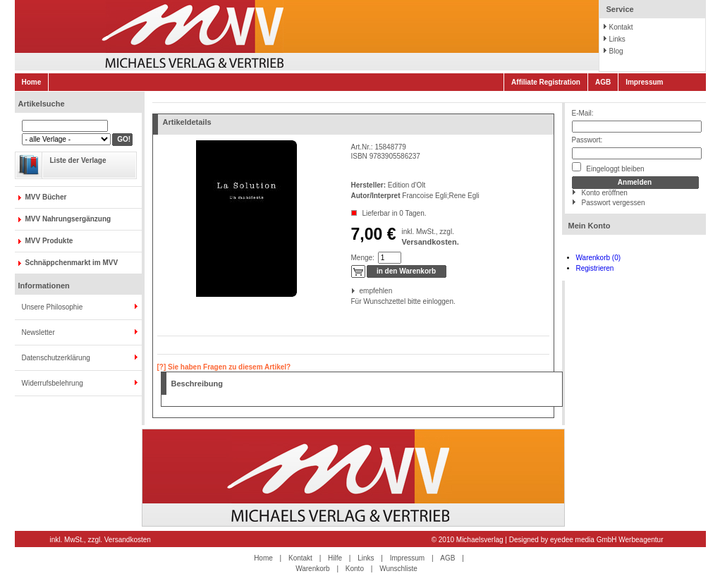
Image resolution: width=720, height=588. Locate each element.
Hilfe (335, 558)
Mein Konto (590, 226)
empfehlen (361, 291)
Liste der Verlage (78, 160)
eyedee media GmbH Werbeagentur (606, 540)
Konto (355, 569)
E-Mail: (583, 113)
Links (617, 39)
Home (32, 82)
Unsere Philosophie (53, 307)
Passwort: (587, 140)
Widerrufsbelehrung (53, 383)
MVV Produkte (49, 241)
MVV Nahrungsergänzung (68, 219)
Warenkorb (313, 569)
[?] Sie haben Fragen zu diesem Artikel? (224, 367)
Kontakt (621, 27)
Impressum (644, 82)
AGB (603, 82)
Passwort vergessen (614, 203)
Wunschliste (398, 569)
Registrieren (595, 268)
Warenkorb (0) (599, 258)
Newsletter (38, 332)
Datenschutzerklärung (56, 358)
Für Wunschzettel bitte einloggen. (352, 301)
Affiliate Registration (546, 82)
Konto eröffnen (605, 193)
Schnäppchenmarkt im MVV (72, 263)
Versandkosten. (430, 242)
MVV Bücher (46, 197)
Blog (616, 51)
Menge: (363, 258)
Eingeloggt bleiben (608, 167)
